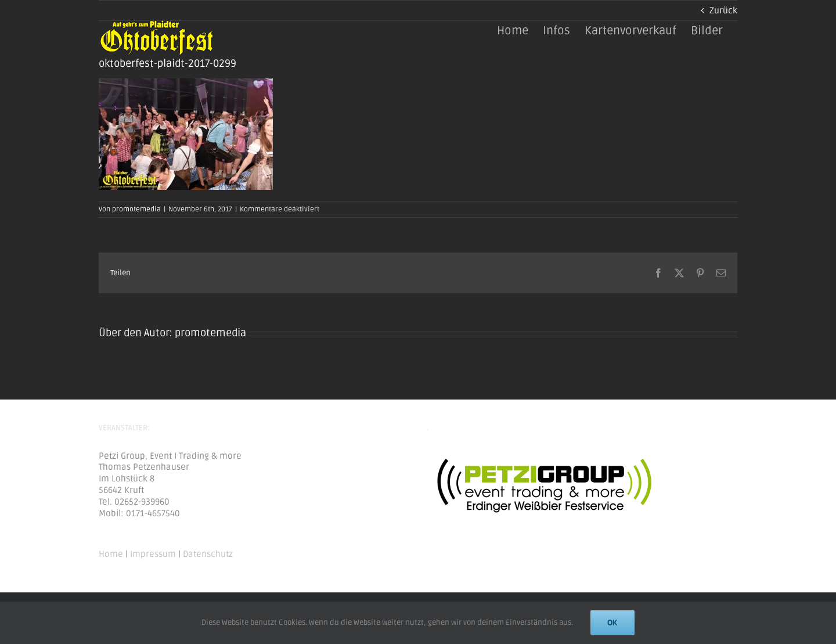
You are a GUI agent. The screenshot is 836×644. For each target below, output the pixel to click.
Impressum (153, 554)
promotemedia (136, 209)
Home (111, 554)
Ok (612, 623)
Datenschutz (208, 554)
